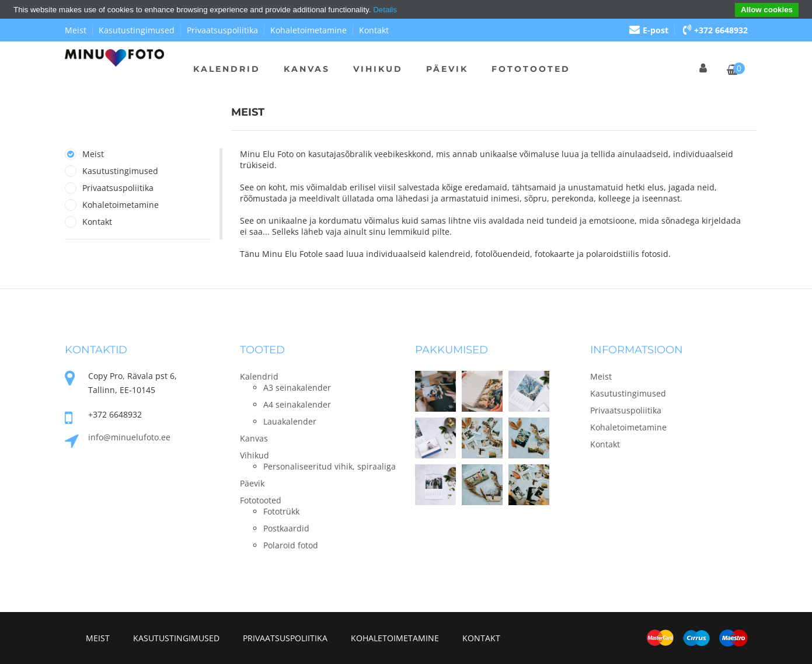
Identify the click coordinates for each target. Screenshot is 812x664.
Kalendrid (227, 69)
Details (385, 10)
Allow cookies (767, 10)
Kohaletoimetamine (309, 30)
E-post (649, 30)
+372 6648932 (715, 30)
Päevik (447, 69)
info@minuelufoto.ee (129, 437)
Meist (76, 30)
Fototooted (531, 69)
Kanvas (307, 69)
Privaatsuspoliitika (222, 30)
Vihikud (378, 69)
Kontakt (374, 30)
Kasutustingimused (137, 30)
